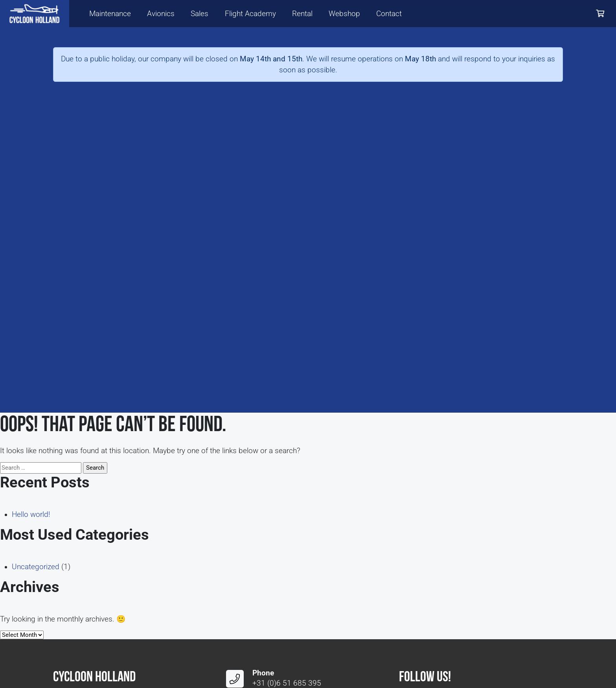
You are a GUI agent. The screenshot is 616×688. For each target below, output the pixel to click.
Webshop (344, 14)
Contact (389, 14)
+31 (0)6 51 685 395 (287, 683)
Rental (302, 14)
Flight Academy (250, 14)
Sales (200, 14)
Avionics (161, 14)
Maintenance (110, 14)
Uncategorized (36, 567)
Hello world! (31, 515)
